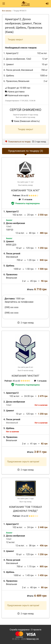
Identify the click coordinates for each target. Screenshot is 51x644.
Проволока (12, 81)
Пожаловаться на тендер (18, 142)
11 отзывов (26, 199)
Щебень (10, 76)
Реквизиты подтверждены (26, 203)
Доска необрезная (15, 59)
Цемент (10, 64)
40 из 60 (16, 381)
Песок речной (13, 70)
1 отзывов (40, 381)
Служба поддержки (20, 630)
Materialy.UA (33, 639)
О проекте (36, 630)
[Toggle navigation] (4, 4)
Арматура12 (12, 53)
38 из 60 (25, 196)
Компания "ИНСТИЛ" (26, 376)
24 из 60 (25, 516)
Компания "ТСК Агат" (26, 190)
